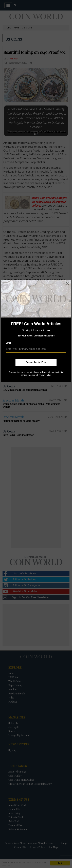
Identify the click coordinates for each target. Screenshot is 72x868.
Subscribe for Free (36, 362)
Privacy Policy (45, 375)
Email (9, 343)
